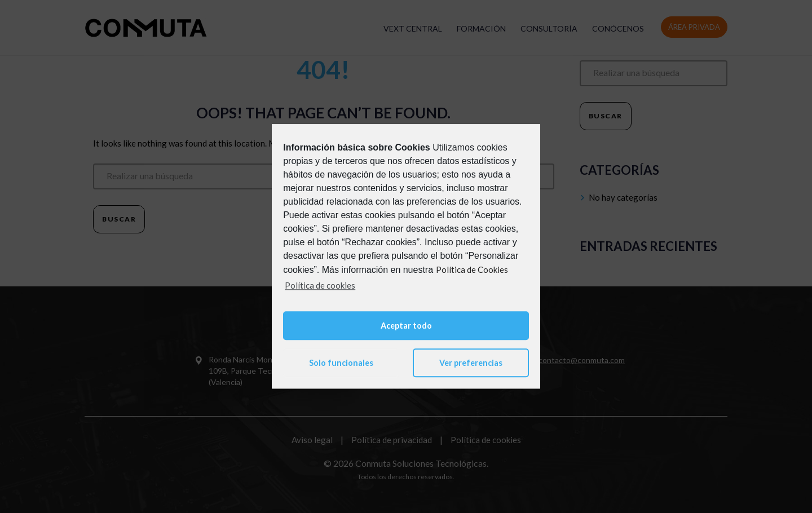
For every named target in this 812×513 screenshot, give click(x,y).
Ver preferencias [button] (471, 363)
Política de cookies (320, 285)
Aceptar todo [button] (406, 326)
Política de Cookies (472, 269)
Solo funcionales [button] (341, 363)
